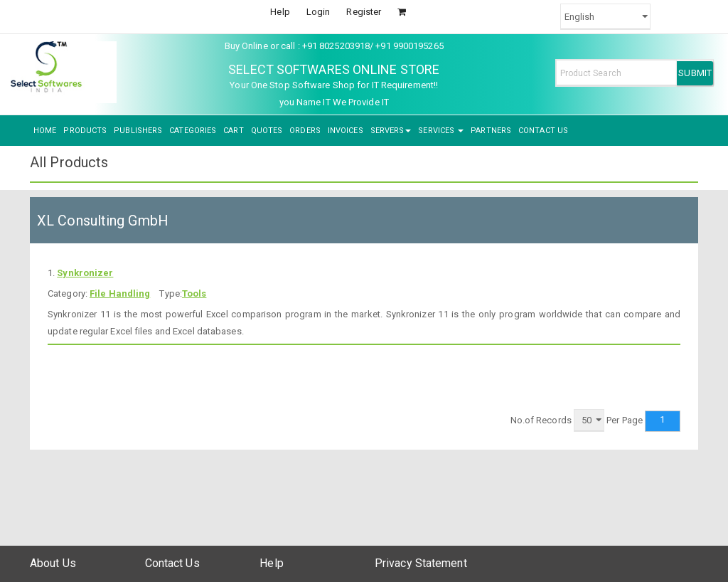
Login (318, 12)
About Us (53, 563)
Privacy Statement (421, 563)
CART (233, 131)
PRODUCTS (85, 131)
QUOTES (267, 131)
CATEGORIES (193, 131)
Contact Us (172, 563)
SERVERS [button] (391, 131)
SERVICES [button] (441, 131)
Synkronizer (85, 273)
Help (280, 12)
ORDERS (305, 131)
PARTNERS (491, 131)
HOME (45, 131)
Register (364, 12)
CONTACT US (543, 131)
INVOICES (346, 131)
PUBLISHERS (138, 131)
